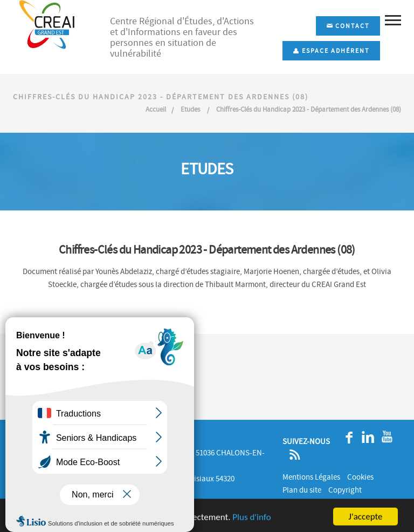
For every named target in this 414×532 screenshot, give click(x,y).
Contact (348, 26)
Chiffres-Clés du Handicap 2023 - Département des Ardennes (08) (309, 109)
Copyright (345, 490)
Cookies (360, 477)
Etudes (191, 109)
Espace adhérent (331, 51)
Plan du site (302, 490)
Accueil (156, 109)
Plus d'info (251, 523)
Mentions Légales (311, 477)
